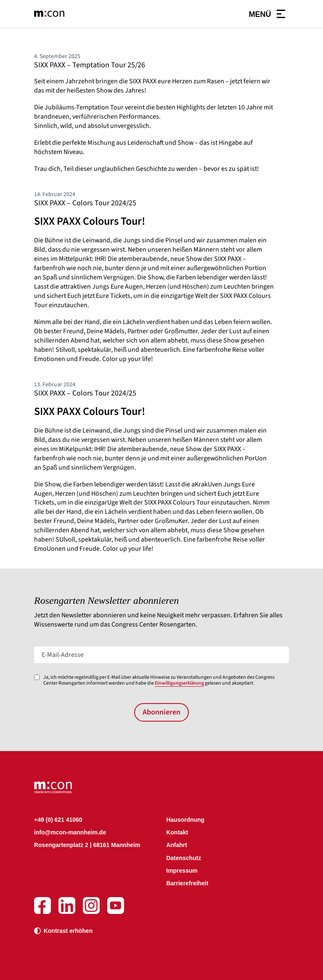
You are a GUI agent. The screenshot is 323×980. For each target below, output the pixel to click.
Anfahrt (177, 845)
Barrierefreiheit (187, 883)
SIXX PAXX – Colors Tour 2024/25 (85, 203)
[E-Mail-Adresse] (161, 655)
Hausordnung (185, 820)
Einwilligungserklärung (179, 683)
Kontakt (177, 832)
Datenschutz (184, 858)
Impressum (182, 871)
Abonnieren (161, 712)
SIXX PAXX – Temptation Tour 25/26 (90, 65)
